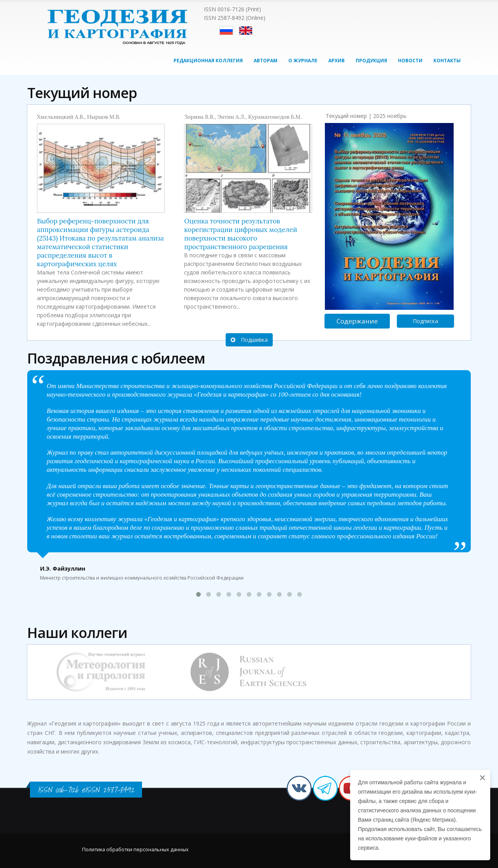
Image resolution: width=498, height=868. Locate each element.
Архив (337, 61)
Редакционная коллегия (208, 61)
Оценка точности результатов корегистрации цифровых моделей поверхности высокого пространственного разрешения (240, 234)
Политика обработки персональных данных (135, 850)
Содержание (357, 321)
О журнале (303, 61)
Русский (226, 31)
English (246, 31)
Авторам (266, 61)
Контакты (447, 61)
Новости (410, 61)
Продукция (371, 61)
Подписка (425, 321)
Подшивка (249, 340)
